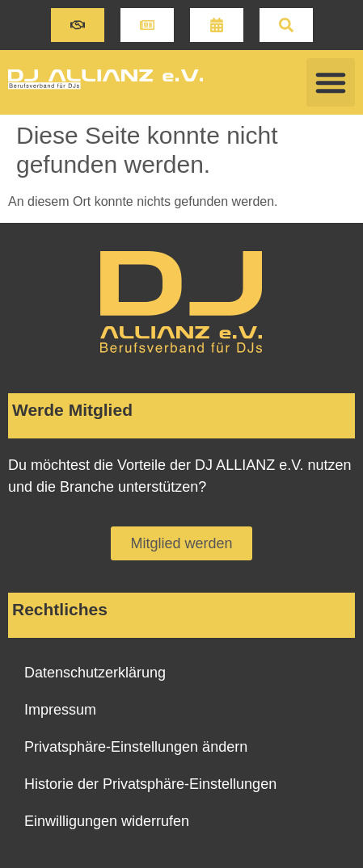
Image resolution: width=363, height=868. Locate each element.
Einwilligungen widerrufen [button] (107, 821)
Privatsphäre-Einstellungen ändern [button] (136, 747)
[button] (78, 25)
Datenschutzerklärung (95, 673)
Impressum (60, 710)
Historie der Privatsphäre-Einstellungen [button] (150, 784)
